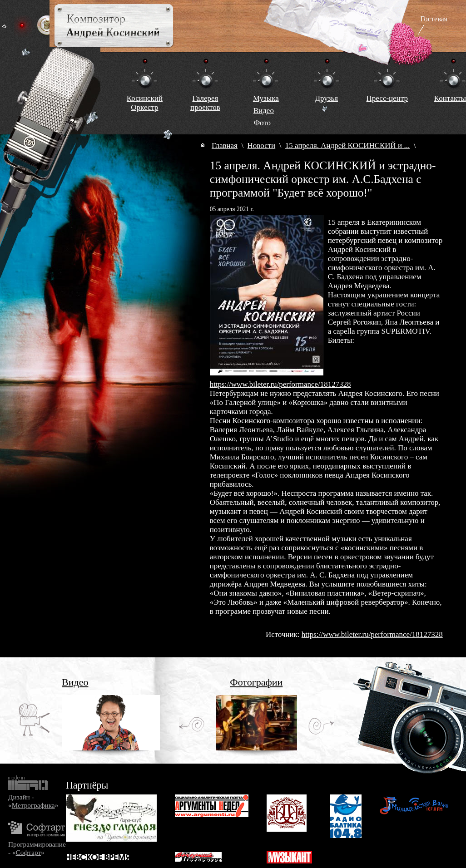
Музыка (266, 98)
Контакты (450, 98)
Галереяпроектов (205, 103)
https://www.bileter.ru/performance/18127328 (280, 384)
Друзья (326, 98)
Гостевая (434, 19)
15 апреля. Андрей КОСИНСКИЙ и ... (347, 145)
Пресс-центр (387, 98)
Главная (225, 145)
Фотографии (256, 682)
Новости (262, 145)
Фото (262, 123)
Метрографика (33, 805)
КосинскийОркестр (145, 103)
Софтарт (28, 852)
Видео (264, 111)
